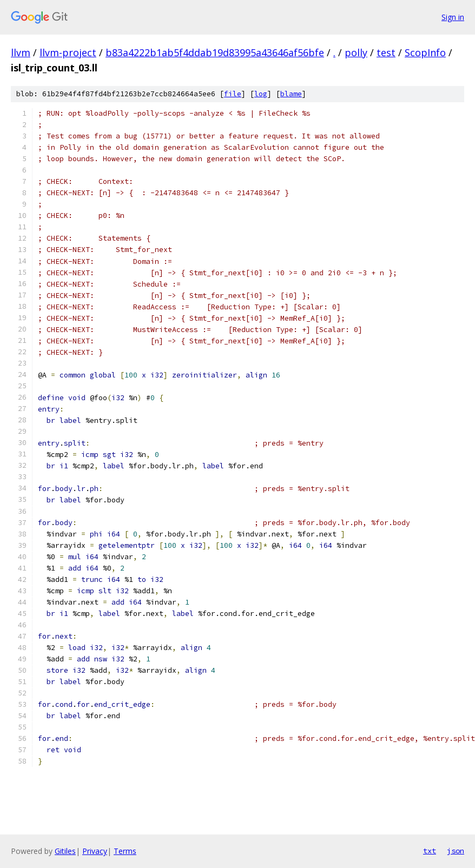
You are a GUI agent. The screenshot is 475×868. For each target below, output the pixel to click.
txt (430, 851)
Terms (125, 851)
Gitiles (65, 851)
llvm (21, 52)
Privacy (95, 851)
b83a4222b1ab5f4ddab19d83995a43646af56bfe (215, 52)
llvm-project (68, 52)
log (261, 94)
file (233, 94)
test (386, 52)
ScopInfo (425, 52)
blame (291, 94)
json (456, 851)
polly (356, 52)
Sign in (453, 17)
